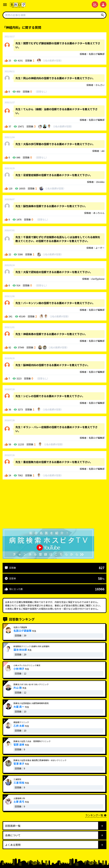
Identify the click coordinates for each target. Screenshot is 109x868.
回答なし (41, 92)
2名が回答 (59, 316)
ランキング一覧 (96, 815)
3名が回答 (63, 126)
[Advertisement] (54, 505)
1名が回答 (52, 61)
